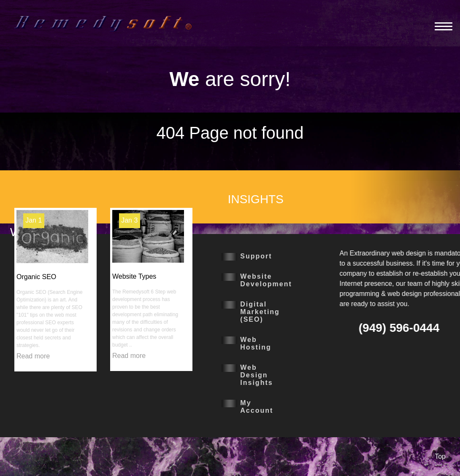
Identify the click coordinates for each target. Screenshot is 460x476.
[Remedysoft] (103, 23)
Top (440, 456)
